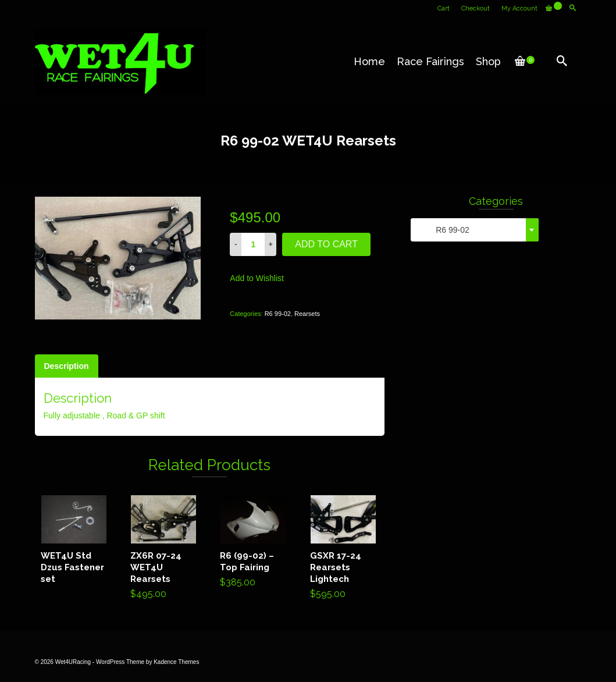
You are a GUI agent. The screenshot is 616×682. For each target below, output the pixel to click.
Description (67, 366)
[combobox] (475, 230)
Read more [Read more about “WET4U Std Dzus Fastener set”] (74, 539)
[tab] (67, 366)
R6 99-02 (278, 314)
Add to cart (326, 244)
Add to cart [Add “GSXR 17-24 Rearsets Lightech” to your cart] (343, 549)
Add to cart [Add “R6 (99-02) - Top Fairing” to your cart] (253, 544)
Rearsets (307, 314)
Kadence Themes (176, 662)
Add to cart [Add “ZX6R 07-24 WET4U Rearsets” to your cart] (164, 549)
